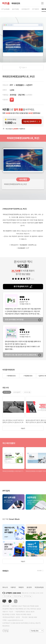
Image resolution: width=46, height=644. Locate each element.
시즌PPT (29, 85)
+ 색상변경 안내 (28, 376)
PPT (11, 85)
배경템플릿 (20, 85)
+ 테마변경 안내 (11, 376)
